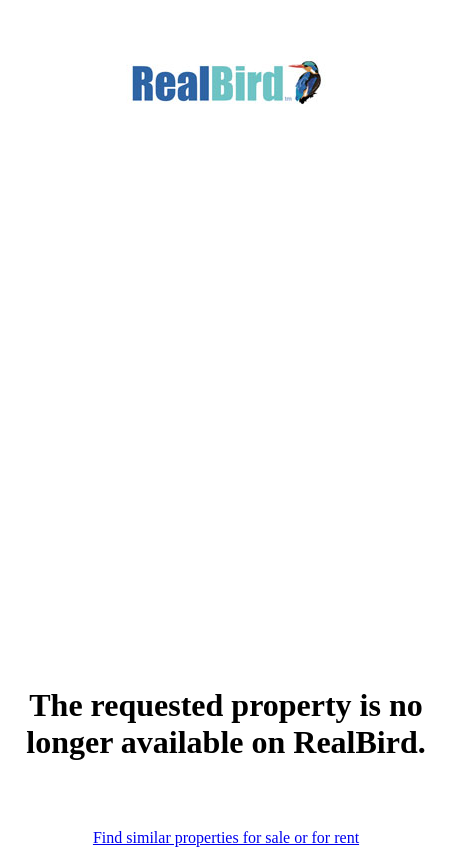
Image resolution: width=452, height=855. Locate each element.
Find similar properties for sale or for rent (226, 837)
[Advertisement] (226, 365)
